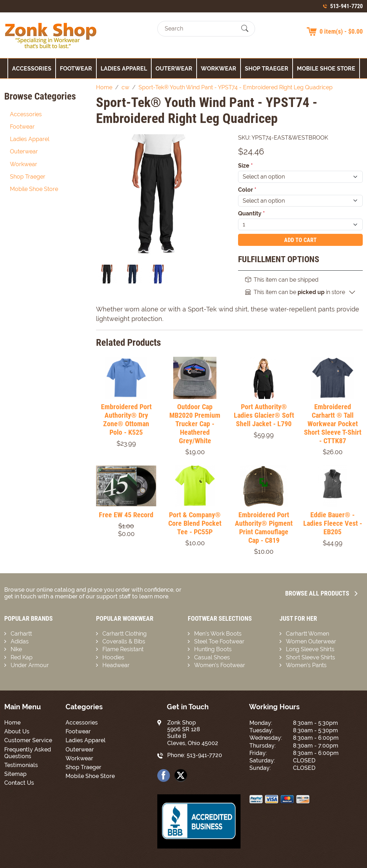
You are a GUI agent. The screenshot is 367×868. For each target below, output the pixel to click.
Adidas (20, 641)
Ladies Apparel (124, 69)
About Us (17, 731)
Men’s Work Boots (218, 634)
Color (247, 190)
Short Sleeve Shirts (310, 657)
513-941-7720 (346, 6)
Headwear (116, 665)
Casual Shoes (212, 657)
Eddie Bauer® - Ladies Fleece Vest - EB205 (333, 523)
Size (245, 166)
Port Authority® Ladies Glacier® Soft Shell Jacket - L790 (264, 415)
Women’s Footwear (220, 665)
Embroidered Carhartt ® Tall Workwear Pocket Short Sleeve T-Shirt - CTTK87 (333, 424)
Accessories (32, 69)
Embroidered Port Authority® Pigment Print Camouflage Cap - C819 (264, 528)
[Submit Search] (245, 29)
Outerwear (174, 69)
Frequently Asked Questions (28, 753)
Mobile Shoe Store (326, 69)
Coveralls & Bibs (124, 641)
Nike (16, 649)
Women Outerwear (311, 641)
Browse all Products (321, 593)
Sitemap (15, 774)
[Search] (200, 29)
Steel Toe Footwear (219, 641)
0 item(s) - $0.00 (341, 31)
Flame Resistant (123, 649)
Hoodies (113, 657)
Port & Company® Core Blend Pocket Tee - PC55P (195, 523)
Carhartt (21, 634)
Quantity (252, 213)
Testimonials (21, 765)
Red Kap (22, 657)
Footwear (76, 69)
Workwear (219, 69)
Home (12, 723)
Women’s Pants (306, 665)
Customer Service (28, 740)
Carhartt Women (307, 634)
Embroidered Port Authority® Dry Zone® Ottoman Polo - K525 (126, 419)
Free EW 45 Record (126, 515)
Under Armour (30, 665)
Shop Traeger (267, 69)
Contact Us (19, 783)
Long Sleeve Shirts (310, 649)
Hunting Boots (213, 649)
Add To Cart (300, 240)
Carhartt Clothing (125, 634)
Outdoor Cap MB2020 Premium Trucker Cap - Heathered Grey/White (195, 424)
